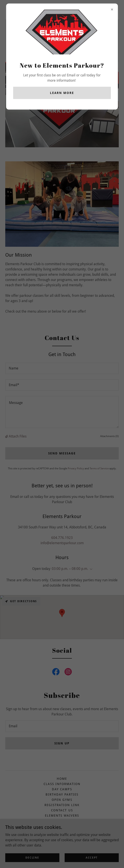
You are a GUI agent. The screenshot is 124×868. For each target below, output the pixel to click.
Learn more (62, 93)
